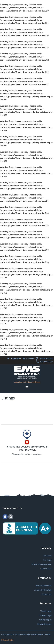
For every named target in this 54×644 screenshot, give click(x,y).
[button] (27, 388)
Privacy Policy (7, 640)
